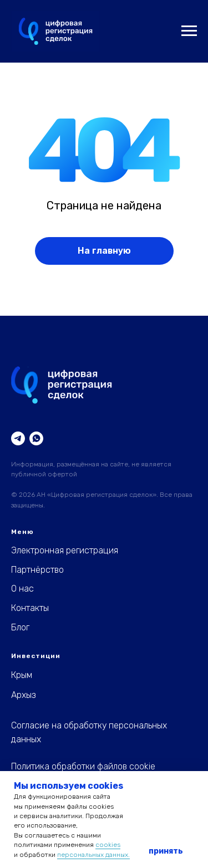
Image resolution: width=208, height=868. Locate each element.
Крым (22, 675)
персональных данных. (93, 855)
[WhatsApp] (36, 438)
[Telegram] (18, 438)
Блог (20, 627)
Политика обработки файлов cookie (83, 766)
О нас (22, 589)
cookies (108, 845)
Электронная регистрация (65, 550)
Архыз (24, 695)
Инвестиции (36, 656)
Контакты (30, 608)
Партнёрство (37, 570)
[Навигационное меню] (189, 31)
